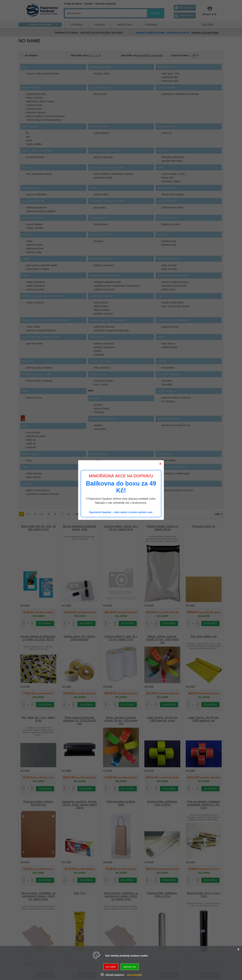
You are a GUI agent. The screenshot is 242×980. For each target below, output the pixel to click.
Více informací (134, 975)
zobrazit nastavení (115, 975)
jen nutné (111, 967)
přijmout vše (130, 967)
